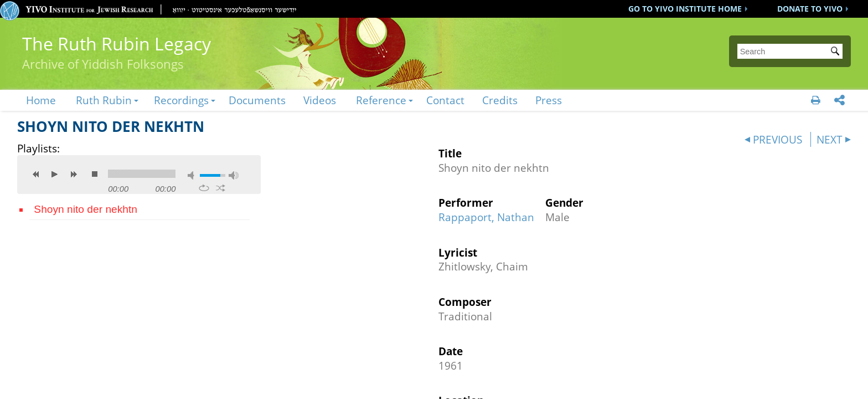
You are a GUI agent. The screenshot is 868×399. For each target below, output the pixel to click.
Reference (381, 100)
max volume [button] (234, 175)
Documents (257, 100)
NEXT (830, 139)
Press (549, 100)
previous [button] (36, 174)
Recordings (181, 100)
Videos (320, 100)
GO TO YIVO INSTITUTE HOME (685, 9)
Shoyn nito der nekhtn (86, 209)
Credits (500, 100)
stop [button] (95, 174)
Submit (837, 52)
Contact (445, 100)
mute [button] (193, 175)
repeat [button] (204, 188)
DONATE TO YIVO (810, 9)
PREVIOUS (777, 139)
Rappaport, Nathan (486, 217)
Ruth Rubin (104, 100)
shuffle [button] (221, 188)
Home (41, 100)
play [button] (55, 174)
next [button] (74, 174)
